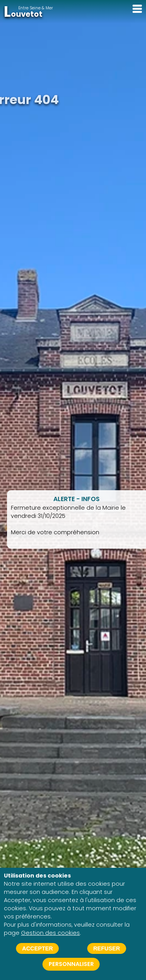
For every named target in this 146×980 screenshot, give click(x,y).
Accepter (38, 948)
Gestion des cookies (50, 933)
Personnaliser (71, 964)
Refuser (106, 948)
